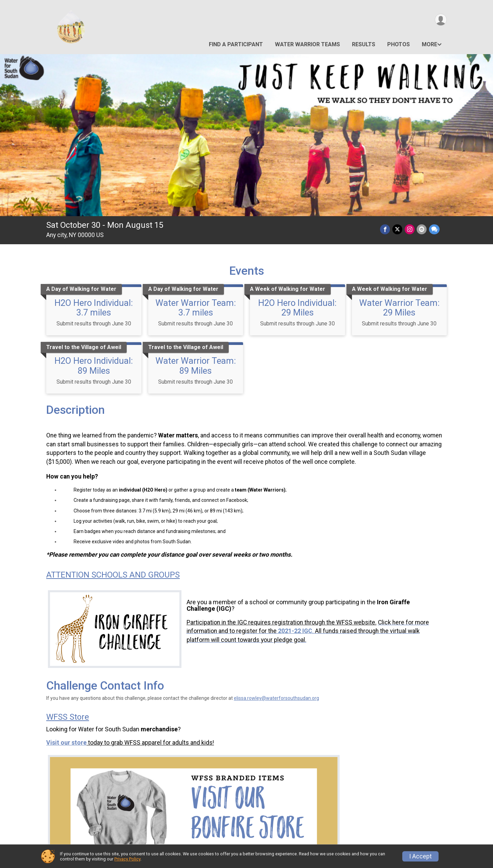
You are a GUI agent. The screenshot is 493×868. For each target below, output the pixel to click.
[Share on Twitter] (398, 229)
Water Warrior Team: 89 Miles (196, 365)
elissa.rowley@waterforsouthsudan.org (276, 698)
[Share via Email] (422, 229)
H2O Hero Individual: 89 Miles (94, 365)
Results (364, 44)
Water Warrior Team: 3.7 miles (196, 308)
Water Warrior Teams (307, 44)
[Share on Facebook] (386, 229)
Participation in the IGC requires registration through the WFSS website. (282, 622)
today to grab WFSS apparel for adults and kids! (151, 743)
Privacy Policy (127, 859)
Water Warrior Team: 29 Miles (399, 308)
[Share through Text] (434, 229)
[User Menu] (440, 20)
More (429, 44)
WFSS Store (68, 717)
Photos (399, 44)
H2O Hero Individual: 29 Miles (297, 308)
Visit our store (66, 743)
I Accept (420, 856)
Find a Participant (236, 44)
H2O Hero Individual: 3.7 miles (94, 308)
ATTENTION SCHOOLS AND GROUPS (113, 575)
